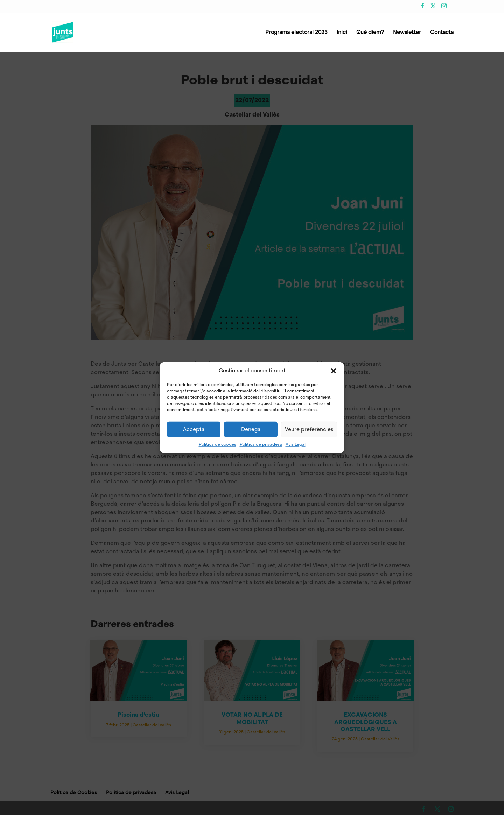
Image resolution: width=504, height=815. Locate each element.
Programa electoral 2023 (296, 33)
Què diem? (370, 33)
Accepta (194, 429)
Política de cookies (218, 444)
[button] (334, 371)
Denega (251, 429)
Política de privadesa (261, 444)
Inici (342, 33)
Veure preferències (309, 429)
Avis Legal (296, 444)
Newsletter (407, 33)
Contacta (442, 33)
